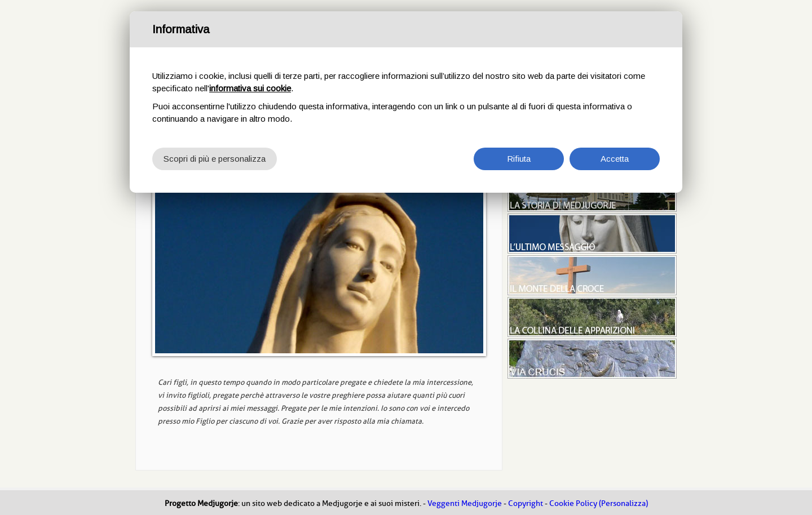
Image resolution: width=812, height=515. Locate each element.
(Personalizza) (623, 503)
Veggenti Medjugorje (465, 503)
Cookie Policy (573, 503)
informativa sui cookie (250, 88)
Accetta (615, 159)
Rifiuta (519, 159)
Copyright (526, 503)
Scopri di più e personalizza (215, 159)
